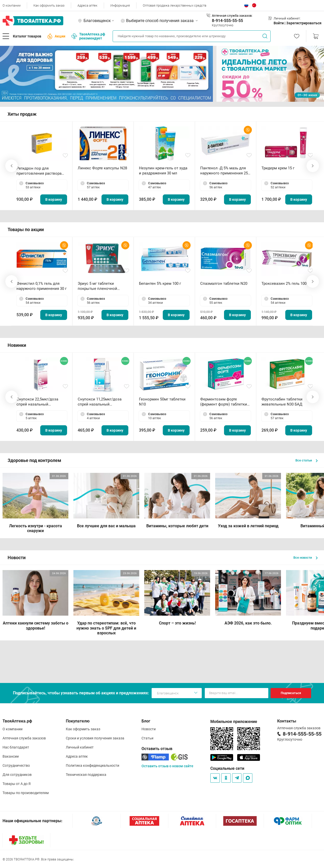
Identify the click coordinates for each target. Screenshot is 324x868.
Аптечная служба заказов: (232, 16)
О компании (12, 5)
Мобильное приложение (234, 722)
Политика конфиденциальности (93, 765)
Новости (149, 729)
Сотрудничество (16, 765)
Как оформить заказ (49, 5)
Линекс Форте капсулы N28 (102, 168)
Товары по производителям (26, 793)
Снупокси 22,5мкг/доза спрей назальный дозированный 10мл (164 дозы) (39, 402)
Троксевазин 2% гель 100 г (285, 284)
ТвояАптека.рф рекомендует (88, 36)
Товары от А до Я (17, 784)
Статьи (147, 738)
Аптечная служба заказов (24, 738)
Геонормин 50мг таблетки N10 (162, 402)
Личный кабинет (80, 747)
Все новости (306, 558)
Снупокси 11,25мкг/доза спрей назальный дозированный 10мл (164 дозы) (101, 402)
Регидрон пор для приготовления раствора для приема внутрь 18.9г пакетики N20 (39, 171)
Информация (120, 5)
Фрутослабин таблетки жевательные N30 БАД (282, 402)
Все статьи (307, 460)
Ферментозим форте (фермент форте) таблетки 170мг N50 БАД (224, 402)
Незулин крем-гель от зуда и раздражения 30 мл (163, 171)
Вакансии (11, 756)
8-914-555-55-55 (227, 21)
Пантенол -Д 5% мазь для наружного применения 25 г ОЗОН (225, 171)
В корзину (54, 199)
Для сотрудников (17, 775)
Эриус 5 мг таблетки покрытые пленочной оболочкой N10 (97, 286)
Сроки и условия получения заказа (95, 738)
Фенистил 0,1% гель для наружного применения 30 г (42, 286)
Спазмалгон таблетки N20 (224, 284)
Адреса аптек (87, 5)
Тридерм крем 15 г (278, 168)
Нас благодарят (16, 747)
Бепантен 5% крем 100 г (160, 284)
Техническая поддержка (86, 775)
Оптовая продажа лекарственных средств (175, 5)
